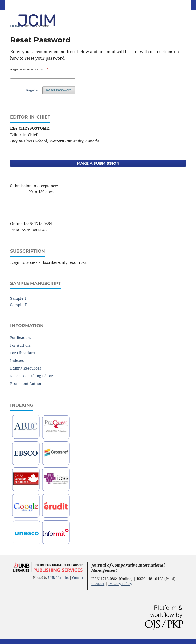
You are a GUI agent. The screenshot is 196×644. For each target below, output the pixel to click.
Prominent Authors (27, 383)
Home (16, 26)
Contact (78, 578)
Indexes (17, 360)
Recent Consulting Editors (32, 376)
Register (33, 90)
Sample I (18, 298)
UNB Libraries (59, 578)
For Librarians (23, 353)
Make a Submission (98, 163)
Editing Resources (26, 368)
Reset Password (59, 90)
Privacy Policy (120, 584)
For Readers (21, 338)
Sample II (19, 305)
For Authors (20, 345)
